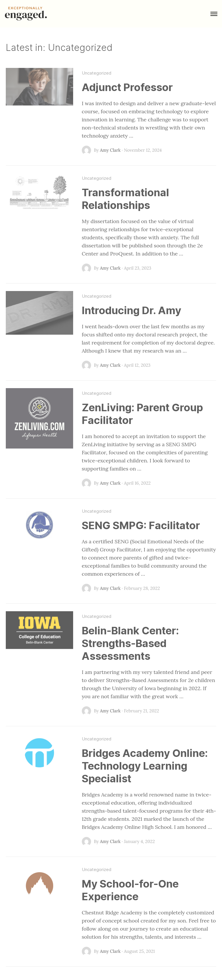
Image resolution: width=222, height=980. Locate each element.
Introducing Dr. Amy (132, 310)
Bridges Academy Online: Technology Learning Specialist (145, 766)
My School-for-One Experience (130, 890)
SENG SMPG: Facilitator (141, 525)
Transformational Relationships (125, 199)
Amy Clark (110, 150)
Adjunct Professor (127, 87)
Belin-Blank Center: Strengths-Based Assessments (130, 643)
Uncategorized (97, 73)
